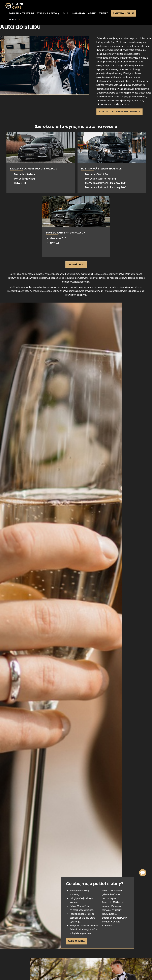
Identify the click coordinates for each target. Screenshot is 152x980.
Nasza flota (79, 13)
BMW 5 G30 (21, 183)
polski (13, 20)
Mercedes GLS (58, 238)
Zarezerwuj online (124, 13)
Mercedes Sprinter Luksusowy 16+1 (106, 183)
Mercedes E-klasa (24, 179)
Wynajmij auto (77, 941)
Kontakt (103, 13)
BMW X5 (54, 243)
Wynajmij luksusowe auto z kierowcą (119, 112)
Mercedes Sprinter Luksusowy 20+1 (106, 187)
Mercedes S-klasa (24, 174)
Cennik (92, 13)
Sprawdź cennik (76, 265)
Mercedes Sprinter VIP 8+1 (101, 179)
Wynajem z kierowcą (48, 13)
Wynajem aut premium (22, 13)
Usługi (65, 13)
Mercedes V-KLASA (97, 174)
